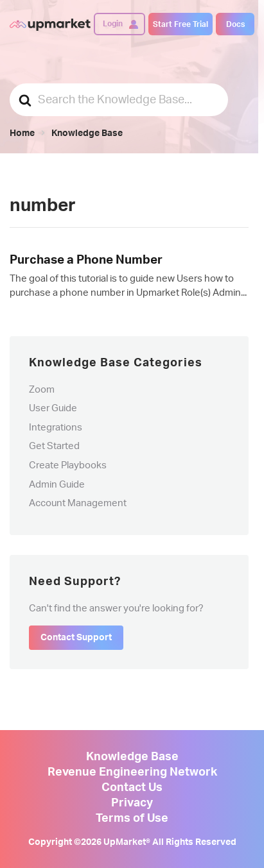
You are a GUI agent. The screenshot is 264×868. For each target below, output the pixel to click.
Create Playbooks (68, 465)
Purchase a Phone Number (86, 260)
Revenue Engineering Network (132, 772)
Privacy (132, 803)
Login (113, 24)
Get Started (54, 446)
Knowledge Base (132, 757)
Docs (235, 24)
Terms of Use (132, 819)
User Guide (53, 408)
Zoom (42, 390)
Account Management (78, 503)
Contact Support (76, 638)
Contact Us (132, 788)
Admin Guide (57, 485)
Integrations (56, 428)
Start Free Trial (180, 24)
